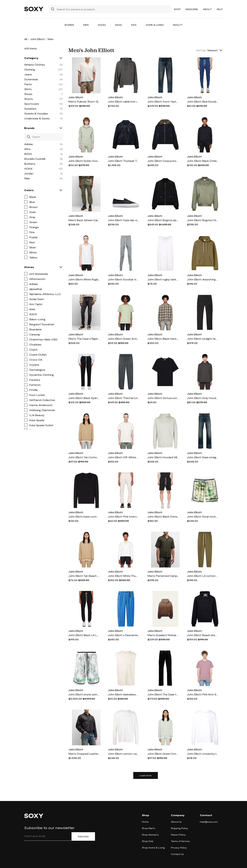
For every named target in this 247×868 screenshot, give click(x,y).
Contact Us (177, 854)
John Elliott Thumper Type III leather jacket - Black (124, 161)
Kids (134, 25)
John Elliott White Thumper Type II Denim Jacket (124, 576)
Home (145, 822)
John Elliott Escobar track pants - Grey (124, 279)
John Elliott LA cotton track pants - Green (203, 576)
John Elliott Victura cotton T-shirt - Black (163, 398)
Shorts (29, 99)
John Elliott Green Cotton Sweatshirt (163, 754)
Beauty (178, 25)
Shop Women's (150, 835)
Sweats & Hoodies (36, 113)
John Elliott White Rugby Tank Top (84, 279)
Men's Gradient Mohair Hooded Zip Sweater (163, 635)
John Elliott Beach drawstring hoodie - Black (203, 635)
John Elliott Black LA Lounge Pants (84, 635)
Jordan (29, 173)
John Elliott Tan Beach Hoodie (84, 576)
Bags (119, 25)
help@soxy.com (209, 822)
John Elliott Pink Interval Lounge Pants (124, 516)
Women (69, 25)
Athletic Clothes (35, 65)
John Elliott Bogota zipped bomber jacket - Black (163, 220)
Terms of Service (180, 841)
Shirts (28, 89)
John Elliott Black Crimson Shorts (163, 516)
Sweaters (30, 109)
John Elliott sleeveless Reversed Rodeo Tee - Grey (124, 694)
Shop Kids (148, 841)
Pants (28, 84)
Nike (27, 178)
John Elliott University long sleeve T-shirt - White (203, 754)
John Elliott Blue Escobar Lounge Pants (203, 101)
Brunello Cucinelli (35, 159)
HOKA (28, 168)
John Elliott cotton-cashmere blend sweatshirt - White (124, 754)
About (207, 9)
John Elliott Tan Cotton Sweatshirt (84, 457)
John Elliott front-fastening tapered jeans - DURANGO (163, 101)
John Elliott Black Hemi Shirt (163, 339)
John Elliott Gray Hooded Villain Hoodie (203, 398)
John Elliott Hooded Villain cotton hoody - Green (163, 457)
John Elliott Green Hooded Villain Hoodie (84, 161)
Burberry (30, 164)
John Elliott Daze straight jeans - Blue (203, 457)
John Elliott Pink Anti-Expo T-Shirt (203, 694)
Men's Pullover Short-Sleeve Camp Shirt (84, 101)
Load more (146, 775)
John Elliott (37, 39)
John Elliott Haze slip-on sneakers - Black (124, 220)
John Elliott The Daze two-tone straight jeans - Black (163, 694)
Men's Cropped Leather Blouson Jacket (84, 754)
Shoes (102, 25)
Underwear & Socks (37, 118)
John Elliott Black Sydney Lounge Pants (84, 398)
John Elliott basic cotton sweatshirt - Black (84, 516)
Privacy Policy (179, 848)
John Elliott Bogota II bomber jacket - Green (203, 220)
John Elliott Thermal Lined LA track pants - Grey (124, 398)
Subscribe (83, 836)
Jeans (28, 74)
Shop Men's (149, 828)
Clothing (30, 69)
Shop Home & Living (153, 848)
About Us (176, 822)
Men (86, 25)
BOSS (28, 154)
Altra (27, 149)
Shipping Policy (180, 828)
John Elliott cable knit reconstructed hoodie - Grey (124, 101)
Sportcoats (32, 104)
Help (220, 9)
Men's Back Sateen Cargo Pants (84, 220)
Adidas (29, 144)
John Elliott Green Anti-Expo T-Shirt (124, 339)
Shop (177, 9)
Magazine (192, 9)
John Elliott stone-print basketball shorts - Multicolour (84, 694)
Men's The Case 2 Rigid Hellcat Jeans (84, 339)
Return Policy (178, 835)
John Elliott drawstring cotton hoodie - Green (203, 279)
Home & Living (155, 25)
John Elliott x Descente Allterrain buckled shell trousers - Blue (124, 635)
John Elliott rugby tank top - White (163, 279)
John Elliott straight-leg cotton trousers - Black (203, 339)
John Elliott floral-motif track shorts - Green (203, 516)
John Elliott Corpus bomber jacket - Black (163, 161)
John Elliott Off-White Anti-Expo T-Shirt (124, 457)
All (26, 39)
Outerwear (31, 79)
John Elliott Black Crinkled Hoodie (203, 161)
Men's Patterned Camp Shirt (163, 576)
